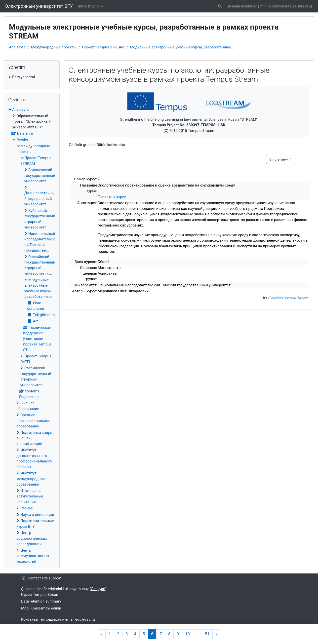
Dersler (22, 140)
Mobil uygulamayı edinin (41, 608)
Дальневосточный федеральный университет (40, 199)
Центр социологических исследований (32, 538)
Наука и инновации (37, 515)
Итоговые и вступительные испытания (30, 496)
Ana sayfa (17, 47)
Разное (27, 508)
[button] (220, 6)
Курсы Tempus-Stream (40, 595)
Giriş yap (304, 6)
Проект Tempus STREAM (103, 47)
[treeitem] (32, 77)
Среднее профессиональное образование (33, 421)
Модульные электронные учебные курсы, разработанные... (182, 47)
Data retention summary (41, 601)
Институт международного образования (31, 479)
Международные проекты (54, 47)
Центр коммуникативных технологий (33, 556)
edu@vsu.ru (85, 619)
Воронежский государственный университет (40, 175)
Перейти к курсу (112, 197)
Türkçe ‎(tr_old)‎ (88, 6)
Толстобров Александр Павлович (289, 298)
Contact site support (41, 578)
